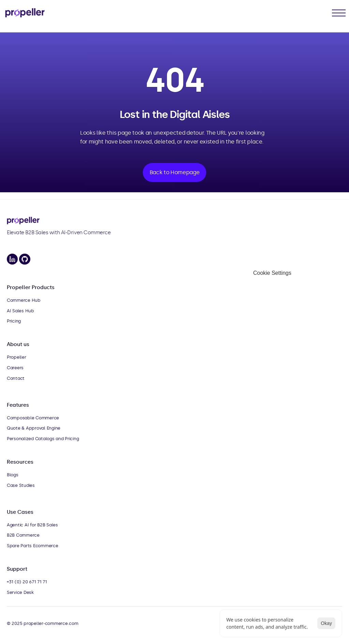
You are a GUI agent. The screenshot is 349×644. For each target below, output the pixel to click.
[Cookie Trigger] (272, 273)
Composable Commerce (33, 418)
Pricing (14, 321)
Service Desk (20, 592)
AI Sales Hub (20, 311)
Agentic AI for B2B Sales (32, 525)
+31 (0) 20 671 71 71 (27, 582)
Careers (15, 368)
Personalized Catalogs (31, 439)
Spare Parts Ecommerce (33, 546)
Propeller (17, 357)
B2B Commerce (23, 535)
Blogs (13, 475)
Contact (16, 378)
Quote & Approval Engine (34, 428)
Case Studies (21, 485)
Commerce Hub (24, 300)
